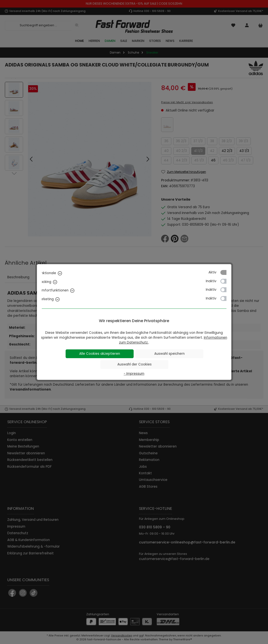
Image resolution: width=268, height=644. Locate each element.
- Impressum (134, 374)
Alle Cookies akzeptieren (100, 354)
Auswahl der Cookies (134, 364)
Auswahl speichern (169, 354)
